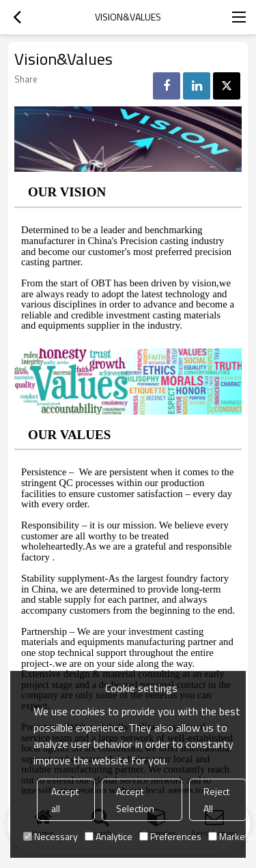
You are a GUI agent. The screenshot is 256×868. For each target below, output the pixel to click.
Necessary (51, 836)
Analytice (109, 836)
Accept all (65, 800)
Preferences (170, 836)
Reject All (216, 800)
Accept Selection (135, 800)
